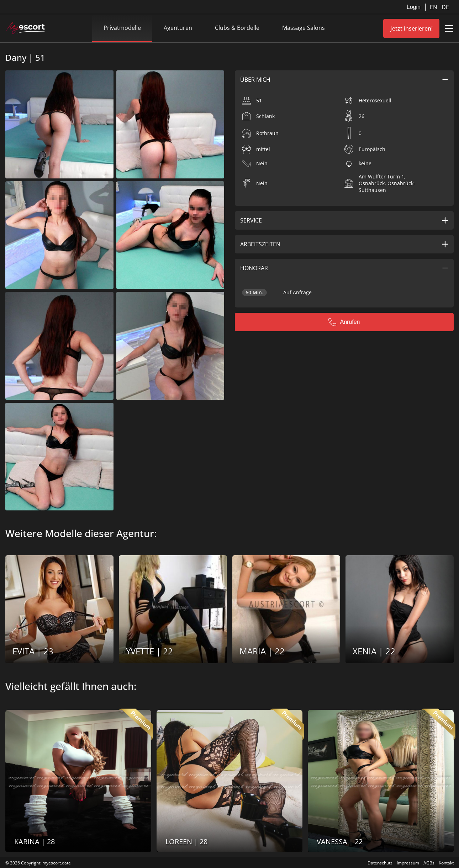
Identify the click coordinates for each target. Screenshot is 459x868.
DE (445, 7)
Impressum (408, 863)
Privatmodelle (122, 28)
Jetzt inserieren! (411, 28)
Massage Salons (304, 28)
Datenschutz (380, 863)
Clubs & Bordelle (237, 28)
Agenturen (178, 28)
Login (414, 7)
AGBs (429, 863)
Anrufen (344, 322)
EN (434, 7)
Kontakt (446, 863)
